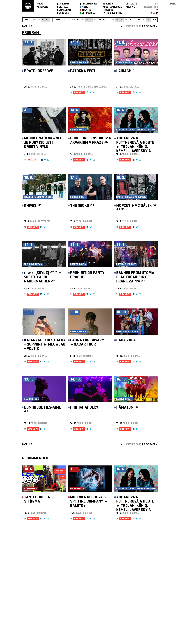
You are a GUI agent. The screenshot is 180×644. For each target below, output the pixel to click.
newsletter (151, 7)
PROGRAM (64, 4)
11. (109, 20)
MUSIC (85, 7)
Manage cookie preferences (32, 609)
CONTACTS (131, 4)
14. (122, 20)
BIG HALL (63, 7)
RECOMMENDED (90, 4)
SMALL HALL (65, 10)
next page (150, 26)
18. (139, 20)
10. (104, 20)
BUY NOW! (79, 93)
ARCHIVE (130, 7)
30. (43, 20)
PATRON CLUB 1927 (112, 13)
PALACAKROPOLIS (42, 6)
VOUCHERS (108, 4)
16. (131, 20)
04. (78, 20)
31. (47, 20)
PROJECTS (108, 10)
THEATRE (86, 10)
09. (100, 20)
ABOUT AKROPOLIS (112, 7)
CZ (157, 4)
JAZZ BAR (64, 13)
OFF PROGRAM (89, 13)
